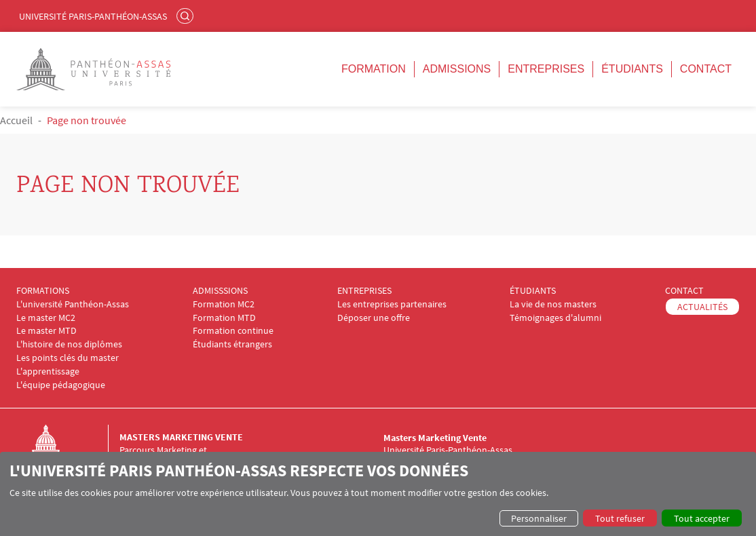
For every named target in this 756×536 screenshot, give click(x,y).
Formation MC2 (224, 304)
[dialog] (378, 494)
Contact (706, 69)
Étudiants (632, 69)
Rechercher (187, 16)
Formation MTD (224, 318)
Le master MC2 (46, 318)
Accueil (16, 120)
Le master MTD (46, 331)
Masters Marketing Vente (181, 437)
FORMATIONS (43, 291)
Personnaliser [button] (539, 518)
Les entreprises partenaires (392, 304)
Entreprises (546, 69)
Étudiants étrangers (232, 344)
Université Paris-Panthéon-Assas (93, 16)
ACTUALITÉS (702, 307)
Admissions (457, 69)
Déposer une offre (374, 318)
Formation (374, 69)
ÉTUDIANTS (533, 291)
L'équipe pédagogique (61, 385)
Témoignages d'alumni (555, 318)
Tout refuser (620, 518)
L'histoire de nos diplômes (69, 344)
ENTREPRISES (364, 291)
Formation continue (233, 331)
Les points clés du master (68, 358)
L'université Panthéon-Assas (73, 304)
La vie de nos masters (553, 304)
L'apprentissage (48, 371)
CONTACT (684, 291)
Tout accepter (702, 518)
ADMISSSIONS (220, 291)
